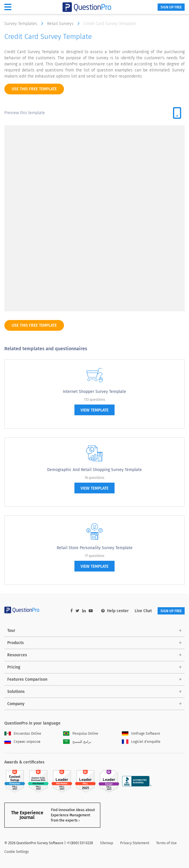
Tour (11, 631)
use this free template (34, 89)
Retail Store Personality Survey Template (95, 548)
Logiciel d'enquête (141, 742)
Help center (115, 611)
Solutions (16, 692)
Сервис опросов (22, 742)
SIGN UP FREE (171, 7)
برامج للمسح (77, 742)
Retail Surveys (65, 24)
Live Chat (143, 611)
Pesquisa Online (81, 734)
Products (16, 643)
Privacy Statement (135, 843)
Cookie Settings (17, 852)
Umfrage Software (141, 734)
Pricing (14, 667)
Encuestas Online (23, 734)
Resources (17, 655)
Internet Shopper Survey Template (94, 392)
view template (94, 410)
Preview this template (25, 113)
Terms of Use (166, 843)
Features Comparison (27, 679)
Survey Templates (25, 24)
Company (16, 704)
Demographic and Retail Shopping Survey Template (94, 470)
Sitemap (107, 843)
